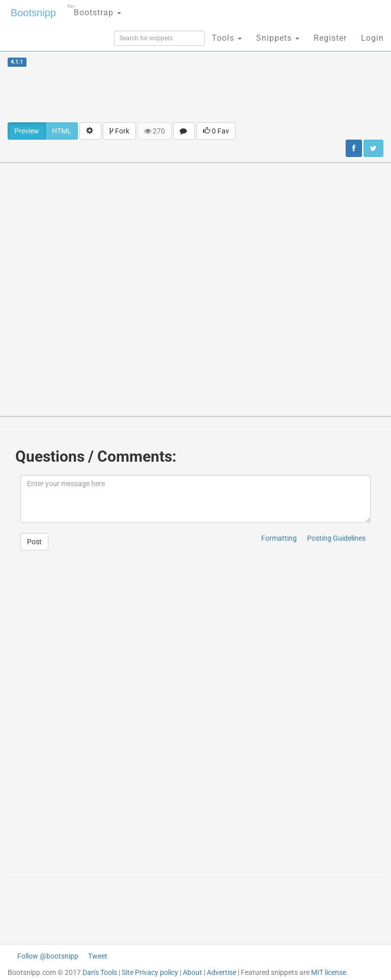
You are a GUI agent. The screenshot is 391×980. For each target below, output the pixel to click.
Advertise (221, 972)
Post (34, 542)
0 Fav (216, 131)
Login (372, 38)
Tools (227, 38)
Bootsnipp (33, 13)
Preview (27, 131)
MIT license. (330, 972)
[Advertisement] (195, 94)
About (192, 972)
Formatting (279, 538)
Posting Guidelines (336, 538)
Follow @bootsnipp (48, 956)
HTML (62, 131)
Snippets (278, 38)
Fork (119, 131)
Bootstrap (94, 9)
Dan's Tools (100, 972)
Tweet (98, 956)
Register (330, 38)
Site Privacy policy (150, 972)
